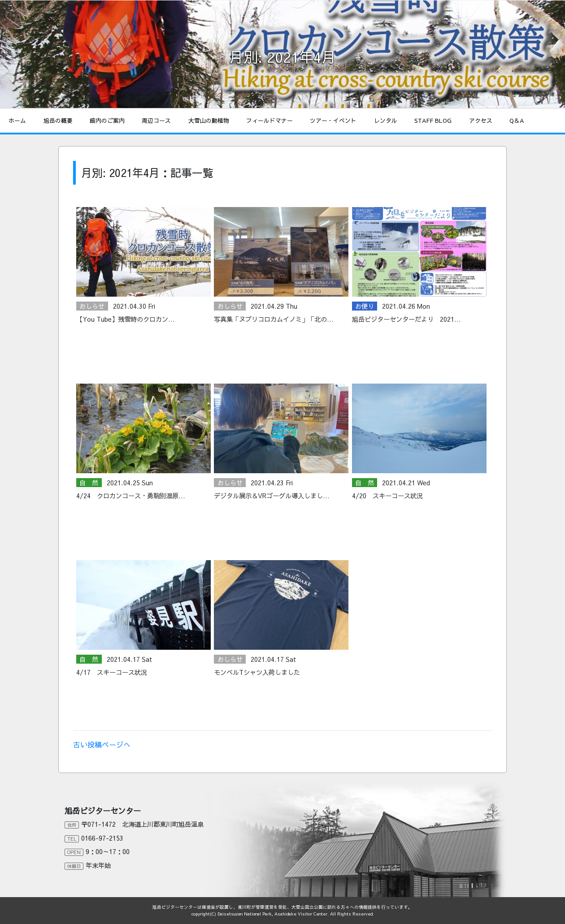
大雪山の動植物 (209, 120)
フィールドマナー (269, 120)
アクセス (481, 120)
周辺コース (156, 120)
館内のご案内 (107, 120)
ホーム (17, 120)
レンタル (386, 120)
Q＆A (517, 120)
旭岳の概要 (58, 120)
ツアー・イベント (333, 120)
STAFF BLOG (433, 120)
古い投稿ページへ (102, 744)
